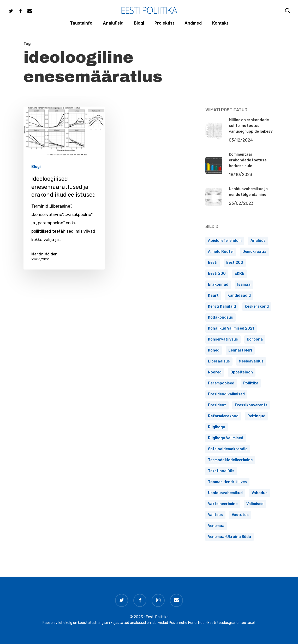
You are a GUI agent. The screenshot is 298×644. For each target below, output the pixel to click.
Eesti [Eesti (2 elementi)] (213, 263)
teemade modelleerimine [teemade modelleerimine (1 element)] (230, 460)
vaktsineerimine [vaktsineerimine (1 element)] (223, 504)
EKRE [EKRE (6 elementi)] (239, 274)
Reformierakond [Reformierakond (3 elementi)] (223, 416)
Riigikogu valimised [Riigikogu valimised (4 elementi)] (226, 438)
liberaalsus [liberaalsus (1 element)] (219, 361)
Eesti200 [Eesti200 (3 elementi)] (235, 263)
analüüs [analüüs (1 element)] (258, 241)
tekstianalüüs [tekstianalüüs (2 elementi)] (221, 471)
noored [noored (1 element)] (215, 372)
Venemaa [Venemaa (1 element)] (216, 526)
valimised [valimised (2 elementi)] (255, 504)
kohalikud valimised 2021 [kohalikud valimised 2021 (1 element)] (231, 328)
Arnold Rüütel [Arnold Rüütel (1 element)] (221, 252)
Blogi (36, 167)
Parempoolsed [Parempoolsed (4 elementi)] (221, 383)
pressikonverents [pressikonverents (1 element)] (251, 405)
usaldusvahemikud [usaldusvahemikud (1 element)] (225, 493)
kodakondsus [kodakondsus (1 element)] (220, 317)
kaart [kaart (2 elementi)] (213, 295)
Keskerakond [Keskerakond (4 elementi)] (257, 306)
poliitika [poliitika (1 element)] (251, 383)
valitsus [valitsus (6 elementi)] (215, 515)
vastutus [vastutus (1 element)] (240, 515)
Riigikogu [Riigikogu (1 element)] (217, 427)
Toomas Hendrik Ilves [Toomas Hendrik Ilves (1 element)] (227, 482)
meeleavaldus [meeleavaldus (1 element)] (251, 361)
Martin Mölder (44, 254)
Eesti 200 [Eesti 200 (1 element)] (217, 274)
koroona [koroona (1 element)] (255, 339)
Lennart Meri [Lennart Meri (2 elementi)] (240, 350)
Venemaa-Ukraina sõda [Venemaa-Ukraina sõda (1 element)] (230, 537)
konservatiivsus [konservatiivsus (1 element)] (223, 339)
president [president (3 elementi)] (217, 405)
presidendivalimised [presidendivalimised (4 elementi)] (226, 394)
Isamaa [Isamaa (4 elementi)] (244, 285)
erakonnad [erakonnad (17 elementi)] (218, 285)
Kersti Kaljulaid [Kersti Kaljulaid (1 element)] (222, 306)
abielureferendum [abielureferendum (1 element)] (225, 241)
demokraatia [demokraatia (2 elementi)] (254, 252)
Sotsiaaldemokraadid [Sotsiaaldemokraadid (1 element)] (228, 449)
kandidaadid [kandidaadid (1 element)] (239, 295)
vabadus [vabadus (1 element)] (260, 493)
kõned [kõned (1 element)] (214, 350)
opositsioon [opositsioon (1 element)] (242, 372)
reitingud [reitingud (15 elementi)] (256, 416)
